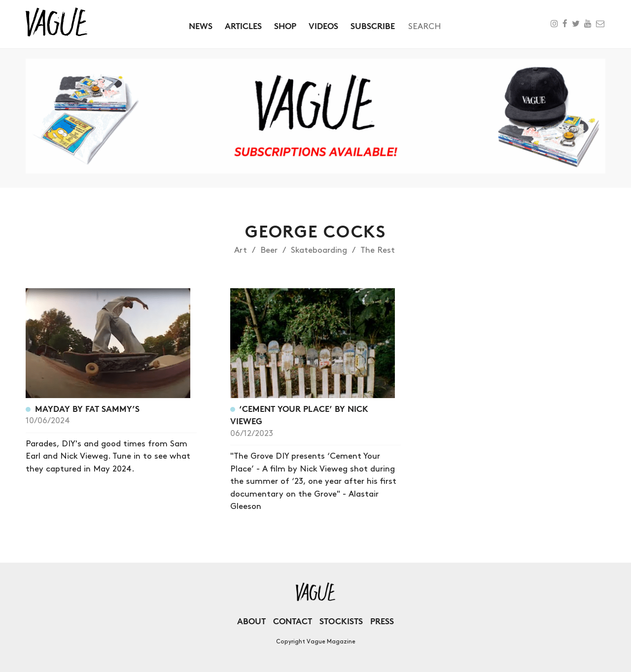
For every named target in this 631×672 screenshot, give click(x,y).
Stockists (341, 621)
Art (241, 250)
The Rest (378, 250)
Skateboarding (319, 250)
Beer (269, 250)
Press (382, 621)
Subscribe (373, 26)
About (251, 621)
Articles (243, 26)
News (201, 26)
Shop (285, 26)
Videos (323, 26)
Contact (293, 621)
